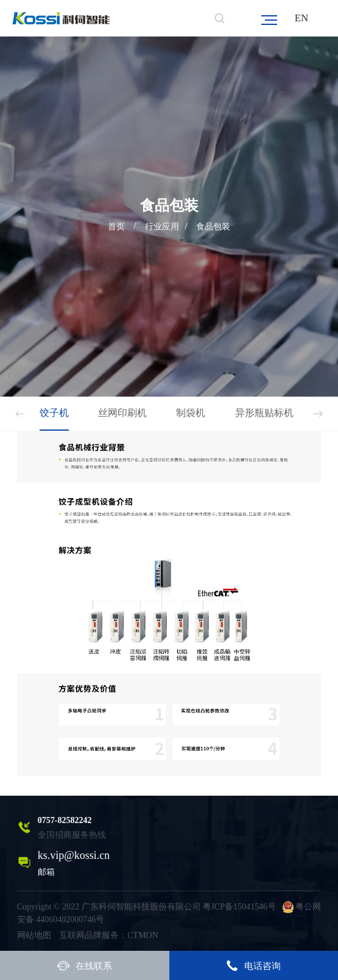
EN (302, 18)
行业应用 (162, 227)
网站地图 (34, 935)
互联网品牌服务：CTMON (109, 935)
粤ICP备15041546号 (239, 907)
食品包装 (213, 227)
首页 (116, 227)
